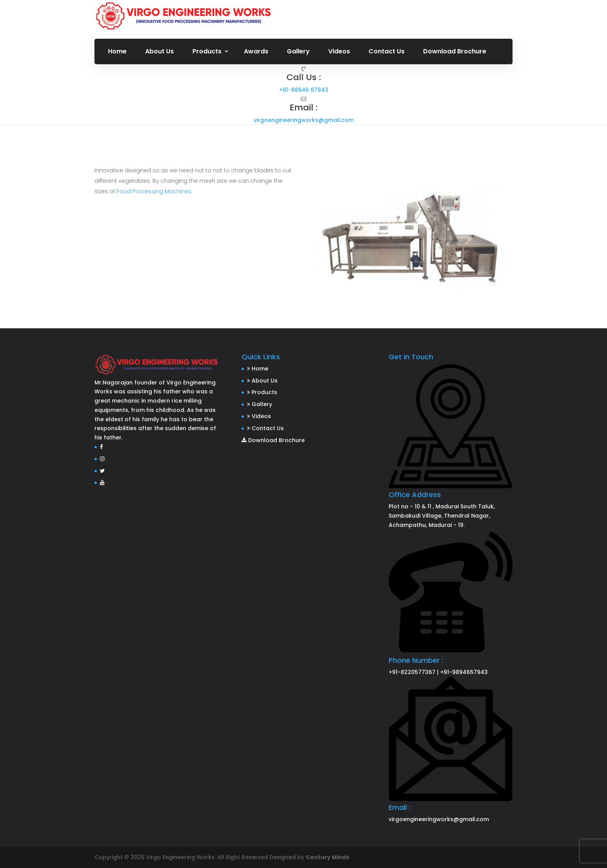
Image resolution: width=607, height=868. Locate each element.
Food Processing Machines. (154, 191)
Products (207, 51)
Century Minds (328, 857)
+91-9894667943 (464, 672)
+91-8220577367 (412, 672)
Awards (256, 51)
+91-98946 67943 (304, 90)
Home (117, 51)
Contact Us (387, 51)
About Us (159, 51)
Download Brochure (455, 51)
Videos (339, 51)
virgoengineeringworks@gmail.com (304, 120)
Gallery (298, 51)
